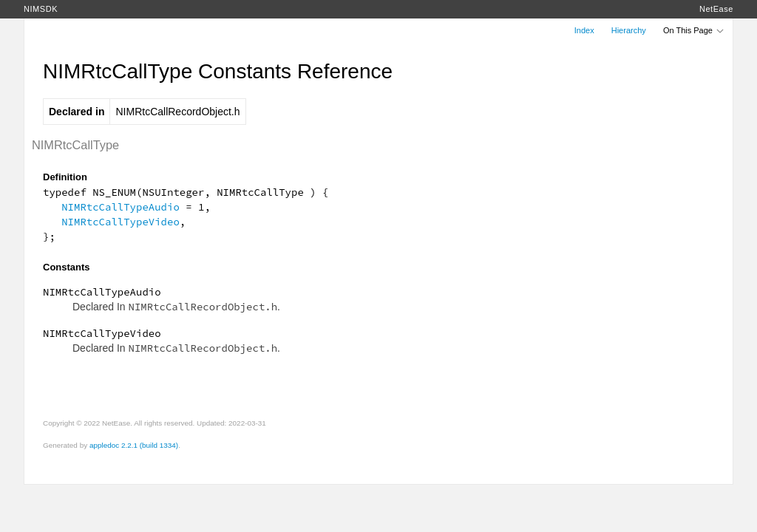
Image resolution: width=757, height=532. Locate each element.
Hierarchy (629, 30)
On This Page (694, 30)
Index (584, 30)
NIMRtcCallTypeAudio (120, 207)
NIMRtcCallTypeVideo (120, 222)
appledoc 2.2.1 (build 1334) (134, 445)
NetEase (716, 9)
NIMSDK (41, 9)
